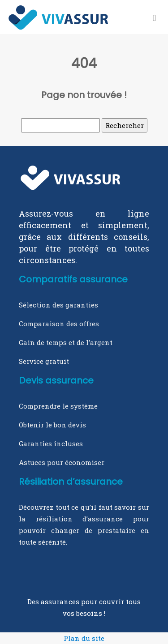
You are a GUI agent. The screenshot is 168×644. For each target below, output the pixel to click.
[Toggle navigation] (154, 17)
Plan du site (84, 638)
